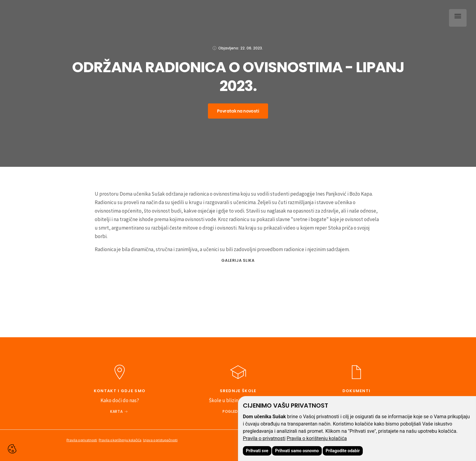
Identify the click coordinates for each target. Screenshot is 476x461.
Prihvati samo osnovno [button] (297, 451)
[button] (457, 17)
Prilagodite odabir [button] (343, 451)
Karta (116, 411)
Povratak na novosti (238, 111)
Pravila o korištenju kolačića (317, 438)
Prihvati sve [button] (257, 451)
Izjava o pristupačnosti (160, 440)
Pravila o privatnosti (264, 438)
